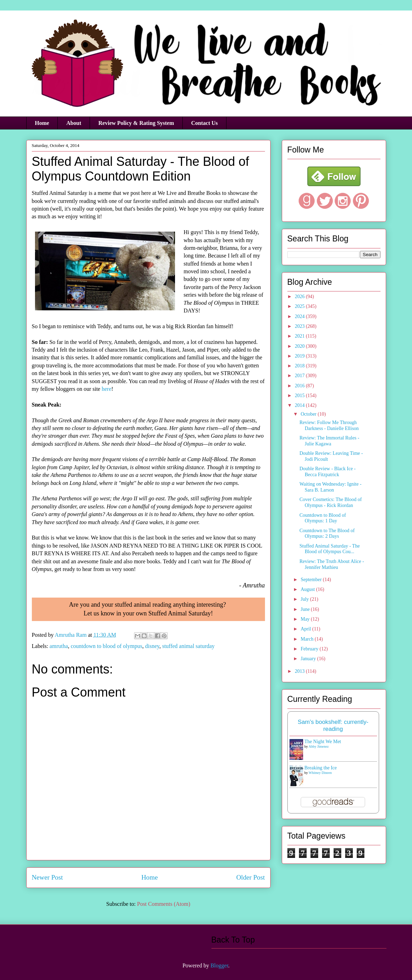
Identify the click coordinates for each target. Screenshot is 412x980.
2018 (300, 366)
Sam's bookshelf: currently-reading (333, 725)
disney (152, 646)
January (309, 659)
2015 (300, 396)
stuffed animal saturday (188, 646)
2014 (300, 405)
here (106, 389)
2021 (300, 336)
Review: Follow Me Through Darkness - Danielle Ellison (329, 425)
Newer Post (47, 877)
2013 (300, 671)
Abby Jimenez (319, 746)
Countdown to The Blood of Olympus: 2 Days (327, 534)
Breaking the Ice (321, 768)
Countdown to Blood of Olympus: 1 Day (323, 518)
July (305, 599)
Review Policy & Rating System (136, 123)
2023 (300, 326)
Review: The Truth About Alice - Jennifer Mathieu (331, 564)
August (308, 589)
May (306, 619)
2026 (300, 297)
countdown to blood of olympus (106, 646)
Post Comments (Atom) (163, 904)
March (308, 639)
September (312, 580)
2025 (300, 306)
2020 (300, 346)
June (306, 609)
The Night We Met (323, 742)
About (74, 123)
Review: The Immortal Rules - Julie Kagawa (329, 441)
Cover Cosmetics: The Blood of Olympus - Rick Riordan (330, 502)
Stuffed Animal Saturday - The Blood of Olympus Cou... (329, 549)
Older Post (251, 877)
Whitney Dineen (320, 773)
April (306, 629)
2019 (300, 356)
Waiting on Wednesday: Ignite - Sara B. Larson (330, 487)
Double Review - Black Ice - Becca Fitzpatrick (327, 472)
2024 (300, 316)
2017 (300, 376)
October (309, 414)
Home (42, 123)
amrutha (59, 646)
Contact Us (204, 123)
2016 (300, 386)
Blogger (219, 965)
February (310, 649)
